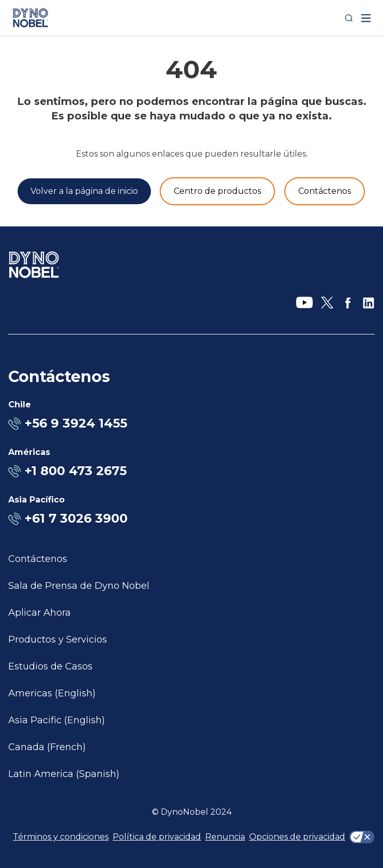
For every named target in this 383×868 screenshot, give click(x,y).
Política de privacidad (157, 837)
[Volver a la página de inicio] (84, 191)
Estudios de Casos (50, 666)
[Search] (349, 18)
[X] (327, 303)
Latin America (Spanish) (64, 774)
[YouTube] (304, 303)
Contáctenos (38, 559)
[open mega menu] (366, 18)
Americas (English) (52, 693)
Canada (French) (47, 747)
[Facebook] (348, 303)
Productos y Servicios (58, 639)
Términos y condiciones (61, 837)
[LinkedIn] (369, 303)
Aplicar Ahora (40, 613)
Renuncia (225, 837)
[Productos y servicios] (217, 191)
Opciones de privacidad (297, 837)
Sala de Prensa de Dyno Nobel (79, 586)
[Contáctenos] (325, 191)
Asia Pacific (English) (57, 720)
